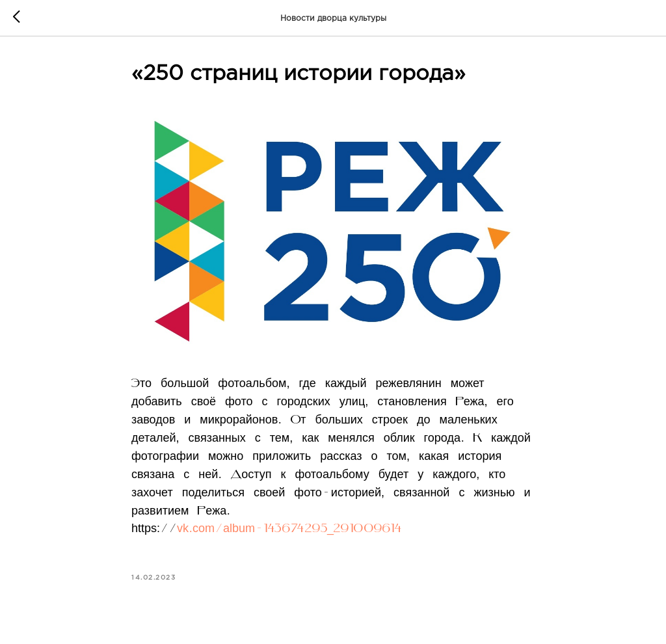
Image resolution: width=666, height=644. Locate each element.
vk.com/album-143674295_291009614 (289, 529)
